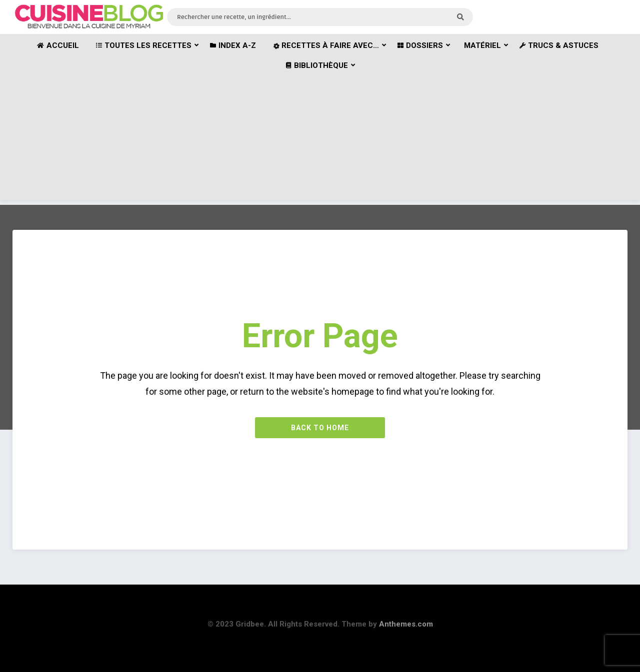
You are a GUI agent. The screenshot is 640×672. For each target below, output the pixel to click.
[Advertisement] (320, 130)
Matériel (482, 45)
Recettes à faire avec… (325, 45)
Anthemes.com (406, 624)
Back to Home (320, 428)
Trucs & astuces (559, 45)
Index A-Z (233, 45)
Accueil (58, 45)
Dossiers (420, 45)
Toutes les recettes (144, 45)
